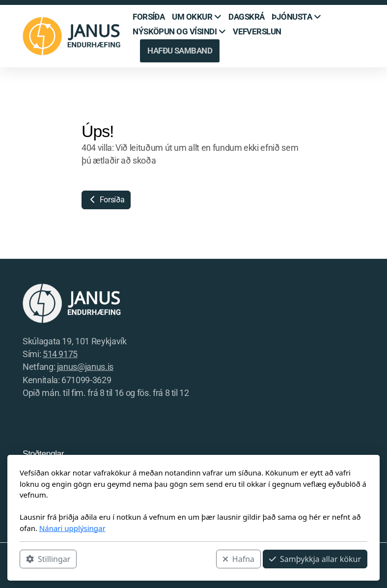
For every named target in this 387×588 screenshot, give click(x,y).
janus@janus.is (85, 367)
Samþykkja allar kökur (315, 559)
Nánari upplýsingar (72, 528)
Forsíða (106, 200)
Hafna (238, 559)
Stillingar (48, 559)
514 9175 (60, 354)
